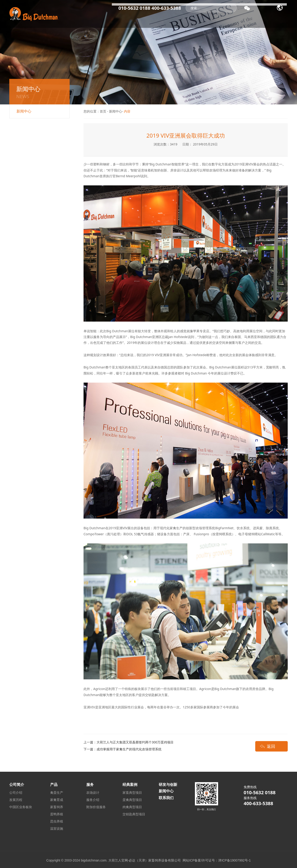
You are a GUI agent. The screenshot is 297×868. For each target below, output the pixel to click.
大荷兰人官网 (118, 860)
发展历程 (16, 800)
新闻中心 (163, 19)
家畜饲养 (57, 807)
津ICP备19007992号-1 (234, 860)
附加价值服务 (96, 807)
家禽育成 (57, 800)
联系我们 (275, 19)
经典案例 (188, 19)
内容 (127, 111)
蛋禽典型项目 (132, 800)
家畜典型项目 (132, 792)
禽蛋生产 (57, 792)
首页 (117, 19)
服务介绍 (93, 800)
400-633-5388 (166, 8)
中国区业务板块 (21, 807)
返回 (271, 746)
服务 (226, 19)
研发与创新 (249, 19)
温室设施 (57, 828)
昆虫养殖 (57, 821)
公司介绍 (16, 792)
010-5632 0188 (134, 8)
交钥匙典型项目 (134, 814)
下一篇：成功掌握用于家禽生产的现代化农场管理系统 (123, 749)
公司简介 (138, 19)
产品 (209, 19)
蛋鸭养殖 (57, 814)
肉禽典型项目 (132, 807)
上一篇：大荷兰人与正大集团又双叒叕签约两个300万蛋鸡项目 (129, 742)
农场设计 (93, 792)
